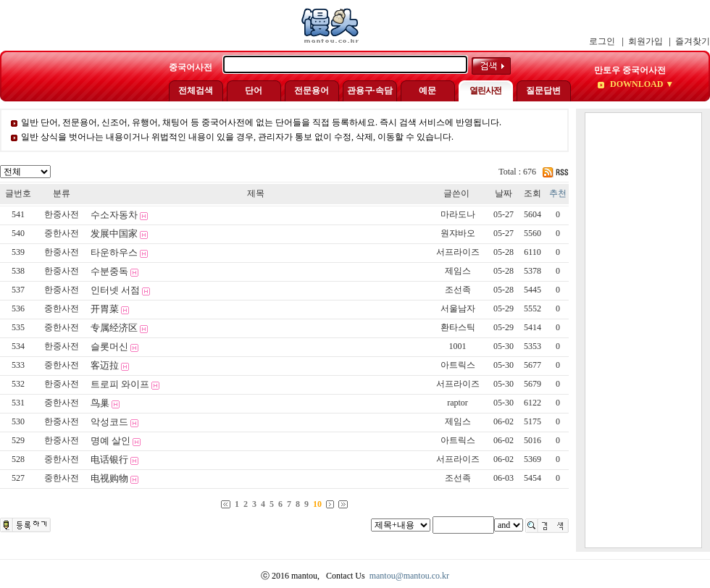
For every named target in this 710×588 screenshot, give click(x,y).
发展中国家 (114, 234)
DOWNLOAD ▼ (641, 84)
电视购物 (109, 478)
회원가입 (646, 41)
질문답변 (543, 91)
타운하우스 (114, 252)
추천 (558, 193)
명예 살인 (110, 441)
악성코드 (109, 422)
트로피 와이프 (120, 384)
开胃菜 (105, 309)
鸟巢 (100, 403)
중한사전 (62, 233)
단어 (254, 91)
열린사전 (485, 91)
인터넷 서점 (115, 290)
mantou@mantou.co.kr (409, 576)
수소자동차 (114, 215)
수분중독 (109, 271)
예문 (427, 91)
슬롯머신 (109, 346)
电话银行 (109, 459)
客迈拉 (105, 365)
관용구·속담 (370, 91)
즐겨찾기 (693, 41)
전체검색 (196, 91)
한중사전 (62, 214)
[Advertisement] (643, 330)
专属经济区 (114, 328)
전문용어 (312, 91)
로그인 (602, 41)
